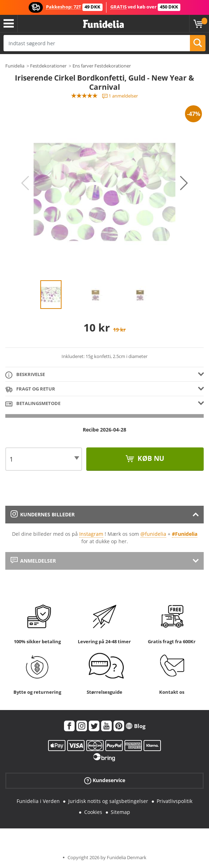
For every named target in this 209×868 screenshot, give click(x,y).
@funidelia (153, 534)
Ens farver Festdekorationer (102, 66)
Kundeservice (105, 781)
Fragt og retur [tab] (30, 389)
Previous (25, 183)
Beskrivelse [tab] (25, 375)
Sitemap (120, 812)
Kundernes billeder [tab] (43, 514)
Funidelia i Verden (38, 801)
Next (184, 183)
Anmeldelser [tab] (33, 561)
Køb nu (150, 458)
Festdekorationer (48, 66)
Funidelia (15, 66)
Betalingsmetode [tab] (33, 404)
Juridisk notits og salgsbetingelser (108, 801)
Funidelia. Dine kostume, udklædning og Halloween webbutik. (103, 24)
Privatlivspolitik (175, 801)
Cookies (93, 812)
